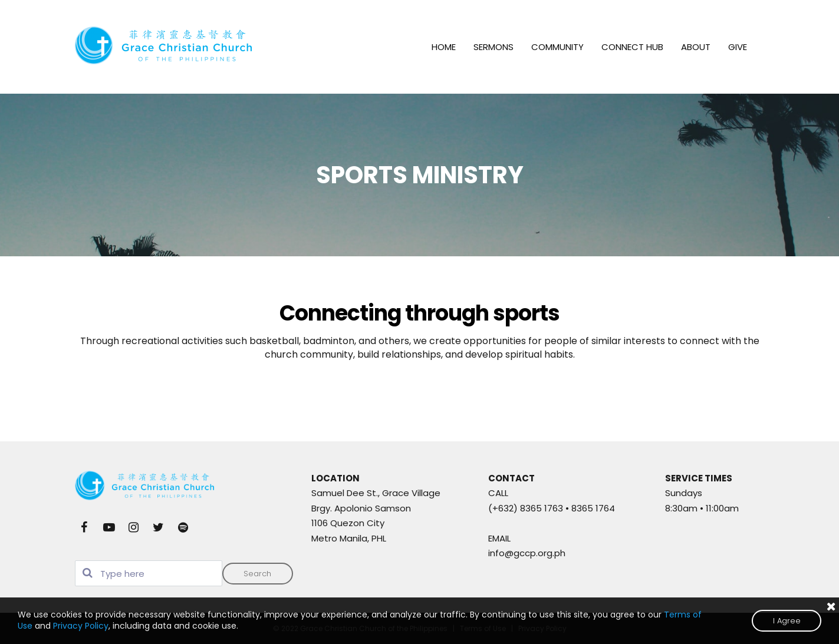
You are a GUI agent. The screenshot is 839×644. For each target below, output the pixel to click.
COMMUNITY (557, 47)
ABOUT (696, 47)
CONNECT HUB (632, 47)
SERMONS (493, 47)
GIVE (738, 47)
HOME (444, 47)
